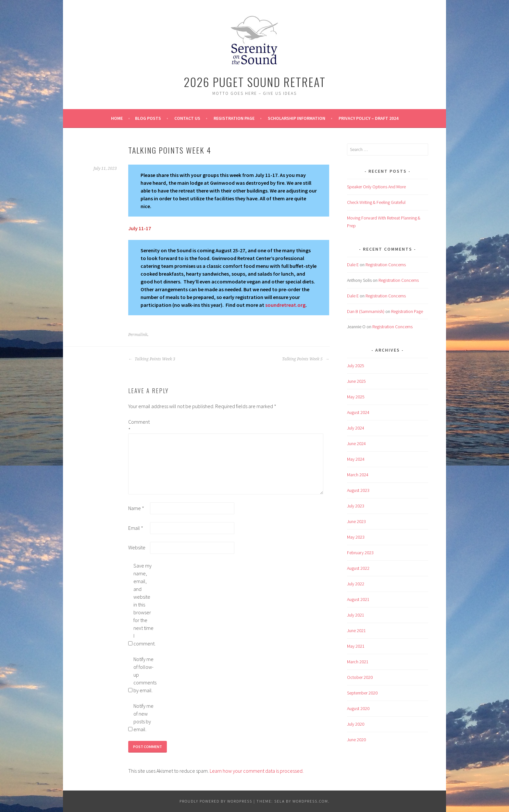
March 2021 (358, 662)
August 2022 (358, 568)
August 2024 (358, 412)
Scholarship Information (297, 118)
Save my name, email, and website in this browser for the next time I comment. (144, 605)
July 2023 (356, 506)
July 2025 (356, 366)
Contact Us (187, 118)
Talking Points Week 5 (306, 359)
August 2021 (358, 599)
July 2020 (356, 724)
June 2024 (356, 443)
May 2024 (356, 459)
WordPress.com (310, 801)
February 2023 (360, 553)
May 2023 (356, 537)
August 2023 (358, 490)
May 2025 (356, 397)
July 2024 (356, 428)
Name (136, 508)
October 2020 (360, 677)
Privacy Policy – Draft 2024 (368, 118)
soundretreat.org (285, 305)
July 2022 (356, 584)
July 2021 (356, 615)
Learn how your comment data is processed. (257, 771)
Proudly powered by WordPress (216, 801)
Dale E (353, 265)
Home (117, 118)
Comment (139, 426)
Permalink (138, 335)
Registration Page (234, 118)
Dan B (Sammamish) (366, 311)
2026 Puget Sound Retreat (255, 82)
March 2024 (358, 475)
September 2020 (362, 693)
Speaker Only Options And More (376, 187)
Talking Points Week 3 (152, 359)
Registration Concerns (386, 265)
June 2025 (356, 381)
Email (136, 528)
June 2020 (356, 740)
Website (137, 547)
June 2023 (356, 521)
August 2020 (358, 708)
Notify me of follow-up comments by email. (144, 675)
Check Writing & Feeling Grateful (376, 202)
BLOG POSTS (148, 118)
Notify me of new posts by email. (143, 718)
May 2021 (356, 646)
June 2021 (356, 631)
